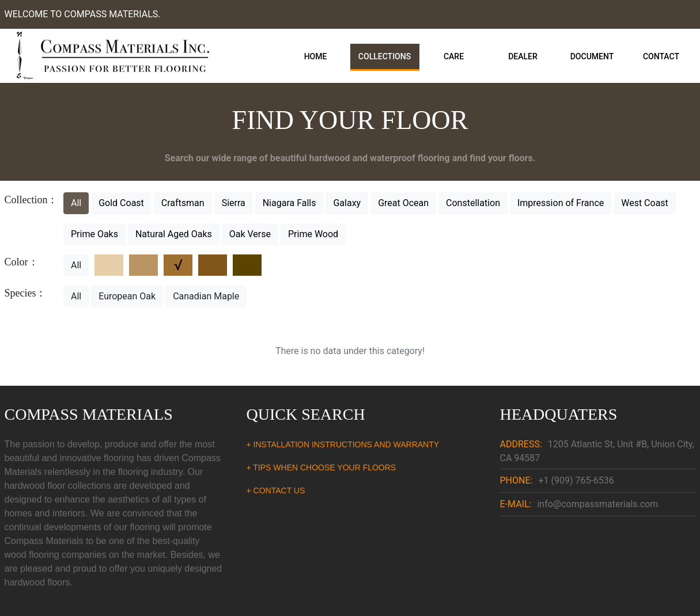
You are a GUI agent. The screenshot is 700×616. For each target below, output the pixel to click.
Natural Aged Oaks (174, 234)
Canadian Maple (206, 296)
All (76, 203)
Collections (385, 56)
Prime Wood (313, 234)
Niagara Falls (290, 203)
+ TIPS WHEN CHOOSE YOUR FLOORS (321, 467)
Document (592, 56)
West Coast (645, 203)
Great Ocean (403, 203)
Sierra (234, 203)
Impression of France (561, 203)
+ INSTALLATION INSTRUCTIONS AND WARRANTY (343, 444)
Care (454, 56)
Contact (661, 56)
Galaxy (347, 203)
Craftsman (183, 203)
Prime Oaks (94, 234)
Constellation (473, 203)
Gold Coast (121, 203)
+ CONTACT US (276, 490)
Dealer (523, 56)
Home (316, 56)
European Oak (127, 296)
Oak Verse (250, 234)
